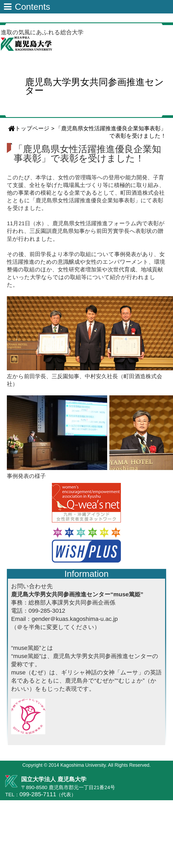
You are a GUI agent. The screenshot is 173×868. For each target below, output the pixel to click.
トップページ (29, 128)
